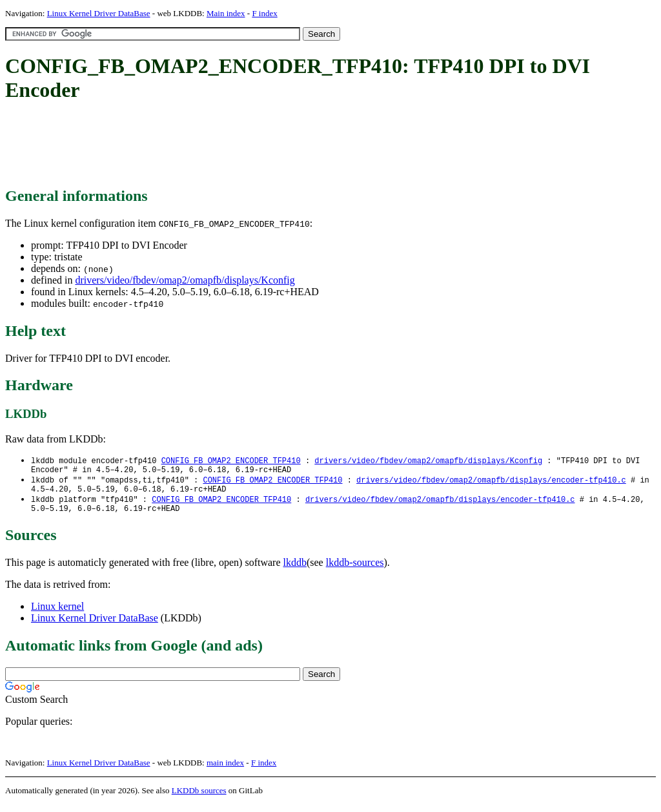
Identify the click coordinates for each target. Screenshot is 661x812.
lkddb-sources (355, 570)
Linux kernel (57, 614)
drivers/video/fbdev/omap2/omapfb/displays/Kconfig (185, 280)
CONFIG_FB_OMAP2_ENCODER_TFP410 (231, 461)
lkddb (295, 570)
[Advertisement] (240, 145)
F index (264, 13)
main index (225, 770)
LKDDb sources (199, 798)
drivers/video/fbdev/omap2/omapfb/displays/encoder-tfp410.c (491, 483)
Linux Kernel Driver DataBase (99, 13)
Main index (226, 13)
